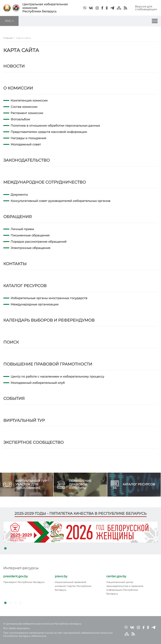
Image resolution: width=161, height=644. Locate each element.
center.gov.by (116, 576)
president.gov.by (16, 576)
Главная (8, 38)
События (14, 398)
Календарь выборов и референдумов (49, 320)
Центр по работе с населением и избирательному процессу (57, 377)
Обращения (18, 217)
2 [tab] (10, 603)
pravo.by (61, 576)
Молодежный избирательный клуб (38, 383)
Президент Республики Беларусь (24, 582)
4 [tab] (20, 603)
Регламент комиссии (27, 113)
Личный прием (22, 229)
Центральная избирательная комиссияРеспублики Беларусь (45, 8)
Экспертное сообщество (33, 442)
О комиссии (18, 88)
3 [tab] (15, 603)
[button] (155, 21)
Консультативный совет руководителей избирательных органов (60, 201)
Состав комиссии (24, 107)
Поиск (11, 342)
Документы (19, 195)
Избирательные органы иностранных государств (49, 298)
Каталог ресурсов (25, 286)
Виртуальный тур (24, 420)
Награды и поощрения (28, 138)
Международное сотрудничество (45, 182)
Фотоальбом (20, 119)
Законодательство (27, 160)
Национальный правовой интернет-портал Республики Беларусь (73, 586)
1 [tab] (5, 548)
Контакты (15, 264)
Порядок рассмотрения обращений (39, 242)
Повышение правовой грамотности (48, 364)
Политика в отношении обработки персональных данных (55, 126)
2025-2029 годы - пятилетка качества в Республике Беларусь (81, 513)
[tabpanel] (80, 532)
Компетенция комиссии (29, 101)
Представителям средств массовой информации (49, 132)
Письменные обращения (30, 235)
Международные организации (35, 304)
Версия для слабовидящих (146, 8)
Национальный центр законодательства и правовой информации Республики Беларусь (125, 588)
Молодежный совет (26, 144)
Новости (14, 66)
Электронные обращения (30, 248)
